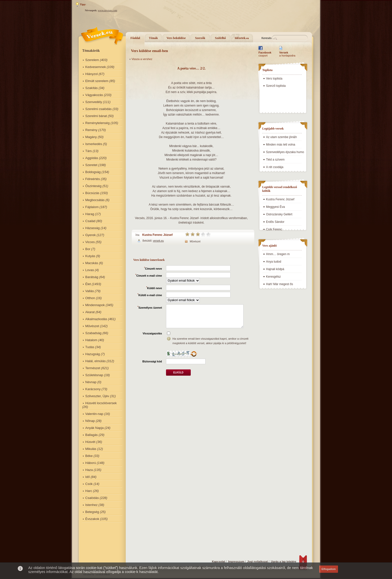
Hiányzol (91, 74)
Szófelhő (220, 38)
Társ (88, 151)
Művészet (92, 326)
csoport (265, 54)
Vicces (90, 242)
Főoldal (135, 38)
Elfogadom (329, 569)
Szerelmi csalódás (98, 109)
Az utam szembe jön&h (281, 137)
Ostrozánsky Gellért (279, 214)
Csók (89, 484)
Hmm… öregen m (278, 254)
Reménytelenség (97, 123)
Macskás (92, 263)
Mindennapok (95, 305)
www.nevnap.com (108, 10)
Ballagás (91, 435)
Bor (88, 249)
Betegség (92, 512)
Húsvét (90, 442)
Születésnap (94, 375)
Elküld (178, 373)
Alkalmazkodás (96, 319)
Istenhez (91, 505)
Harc (89, 491)
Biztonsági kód (152, 361)
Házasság (92, 228)
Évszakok (92, 519)
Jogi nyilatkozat (258, 561)
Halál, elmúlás (95, 361)
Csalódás (92, 498)
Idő (87, 477)
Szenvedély (94, 102)
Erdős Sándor (275, 222)
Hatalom (91, 340)
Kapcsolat (219, 561)
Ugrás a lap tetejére (284, 561)
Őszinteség (93, 186)
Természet (93, 368)
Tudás (90, 347)
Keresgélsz (273, 277)
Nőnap (90, 421)
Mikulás (91, 449)
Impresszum (236, 561)
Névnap (91, 382)
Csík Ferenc (274, 229)
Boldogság (93, 172)
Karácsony (93, 389)
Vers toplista (274, 79)
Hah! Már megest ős (279, 284)
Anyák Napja (94, 428)
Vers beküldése (176, 38)
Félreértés (93, 179)
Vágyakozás (94, 95)
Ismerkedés (94, 144)
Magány (91, 137)
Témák (153, 38)
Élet (88, 284)
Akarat (90, 312)
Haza (89, 470)
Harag (90, 214)
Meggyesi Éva (275, 207)
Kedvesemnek (95, 67)
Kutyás (90, 256)
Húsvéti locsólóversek (101, 403)
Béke (89, 456)
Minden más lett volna (281, 145)
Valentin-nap (94, 414)
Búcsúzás (92, 193)
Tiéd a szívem (275, 160)
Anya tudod (274, 262)
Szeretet (91, 165)
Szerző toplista (276, 86)
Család (90, 221)
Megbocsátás (95, 200)
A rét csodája (275, 167)
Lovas (90, 270)
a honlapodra (287, 54)
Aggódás (92, 158)
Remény (91, 130)
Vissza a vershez (142, 59)
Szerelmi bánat (96, 116)
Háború (91, 463)
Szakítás (91, 88)
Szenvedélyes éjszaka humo (285, 152)
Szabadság (93, 333)
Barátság (92, 277)
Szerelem (92, 60)
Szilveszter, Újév (97, 396)
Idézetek (242, 38)
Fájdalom (92, 207)
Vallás (89, 291)
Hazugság (93, 354)
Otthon (90, 298)
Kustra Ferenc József (157, 235)
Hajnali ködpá (275, 269)
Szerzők (200, 38)
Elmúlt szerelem (97, 81)
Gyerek (90, 235)
